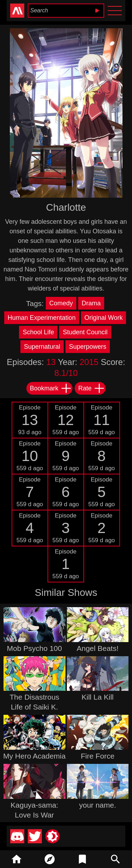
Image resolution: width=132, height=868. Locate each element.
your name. (98, 805)
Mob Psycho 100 (34, 648)
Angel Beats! (98, 648)
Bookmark (51, 388)
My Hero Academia (34, 756)
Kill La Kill (98, 697)
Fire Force (98, 756)
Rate (92, 388)
